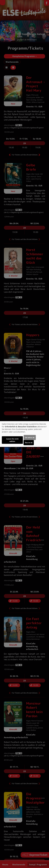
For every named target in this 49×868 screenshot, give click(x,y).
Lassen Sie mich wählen (12, 440)
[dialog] (24, 434)
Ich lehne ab (30, 438)
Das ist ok (29, 443)
